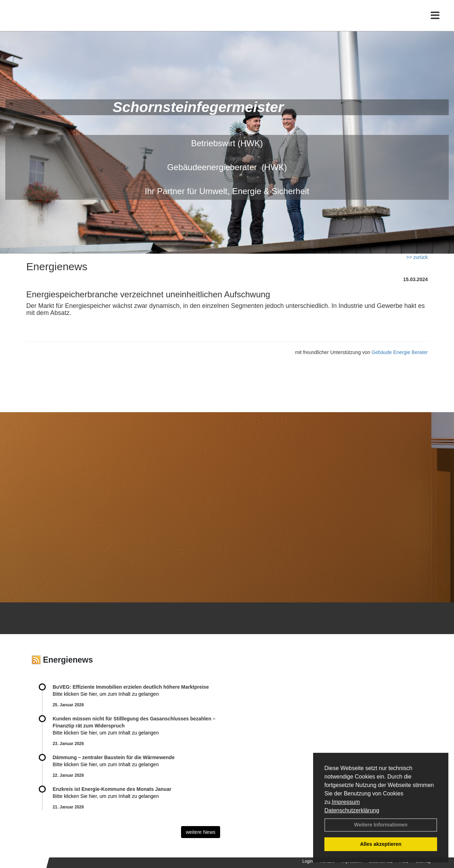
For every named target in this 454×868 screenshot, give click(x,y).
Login (308, 861)
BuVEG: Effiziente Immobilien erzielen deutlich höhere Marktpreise (131, 687)
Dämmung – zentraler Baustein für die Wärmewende (114, 757)
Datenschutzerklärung (352, 810)
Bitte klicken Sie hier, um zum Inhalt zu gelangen (106, 694)
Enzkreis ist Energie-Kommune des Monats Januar (112, 789)
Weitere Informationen (381, 825)
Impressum (346, 802)
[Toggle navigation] (435, 20)
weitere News (200, 832)
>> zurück (417, 257)
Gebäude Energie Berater (400, 352)
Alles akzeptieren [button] (381, 844)
